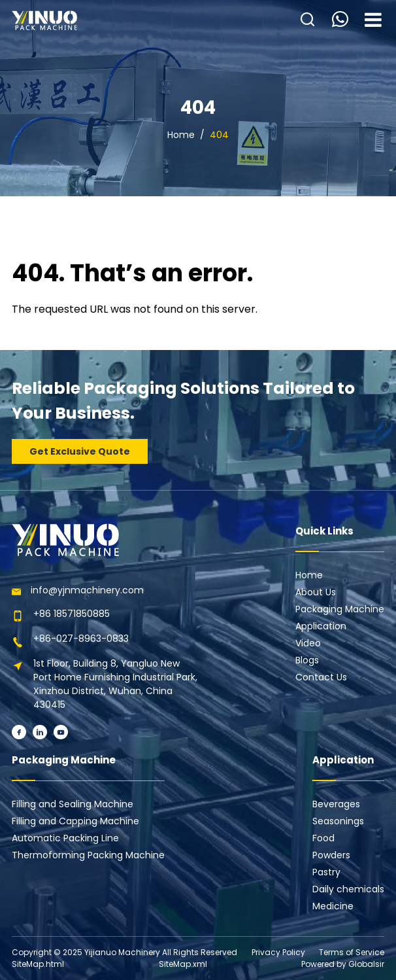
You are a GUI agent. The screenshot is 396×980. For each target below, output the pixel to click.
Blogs (307, 660)
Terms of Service (352, 952)
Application (321, 626)
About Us (316, 592)
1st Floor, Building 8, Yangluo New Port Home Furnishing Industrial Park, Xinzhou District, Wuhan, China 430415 (115, 684)
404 (219, 135)
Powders (331, 855)
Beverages (336, 804)
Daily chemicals (348, 889)
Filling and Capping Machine (75, 821)
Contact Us (321, 677)
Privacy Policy (278, 952)
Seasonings (338, 821)
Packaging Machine (340, 609)
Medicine (333, 906)
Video (308, 643)
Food (323, 838)
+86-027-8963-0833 (81, 639)
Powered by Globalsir (343, 964)
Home (181, 135)
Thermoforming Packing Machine (88, 855)
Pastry (326, 872)
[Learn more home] (44, 20)
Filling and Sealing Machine (73, 804)
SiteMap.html (38, 964)
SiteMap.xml (183, 964)
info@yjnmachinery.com (87, 590)
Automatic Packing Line (65, 838)
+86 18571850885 (72, 614)
